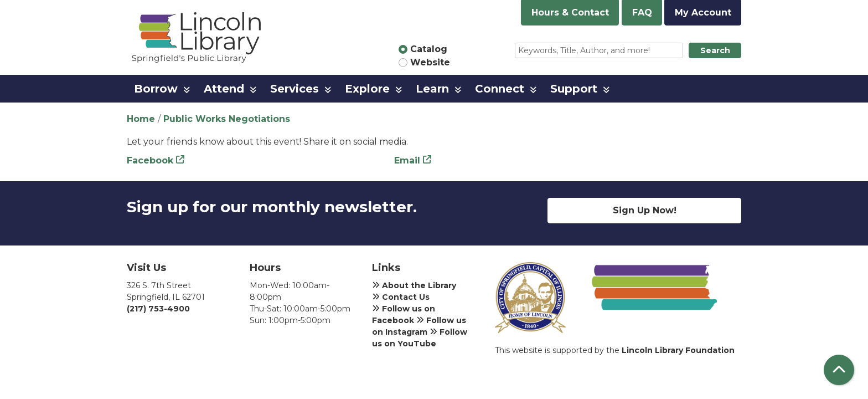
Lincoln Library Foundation (678, 350)
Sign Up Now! (645, 210)
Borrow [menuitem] (156, 89)
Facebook (150, 160)
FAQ (642, 12)
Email (407, 160)
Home (141, 119)
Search (715, 50)
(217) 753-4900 (158, 309)
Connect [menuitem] (500, 89)
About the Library (414, 285)
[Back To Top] (839, 370)
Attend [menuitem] (224, 89)
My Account (703, 12)
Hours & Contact (570, 12)
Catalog (429, 49)
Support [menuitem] (574, 89)
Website (430, 62)
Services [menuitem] (294, 89)
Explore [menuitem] (367, 89)
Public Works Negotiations (227, 119)
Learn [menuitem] (432, 89)
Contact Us (401, 297)
